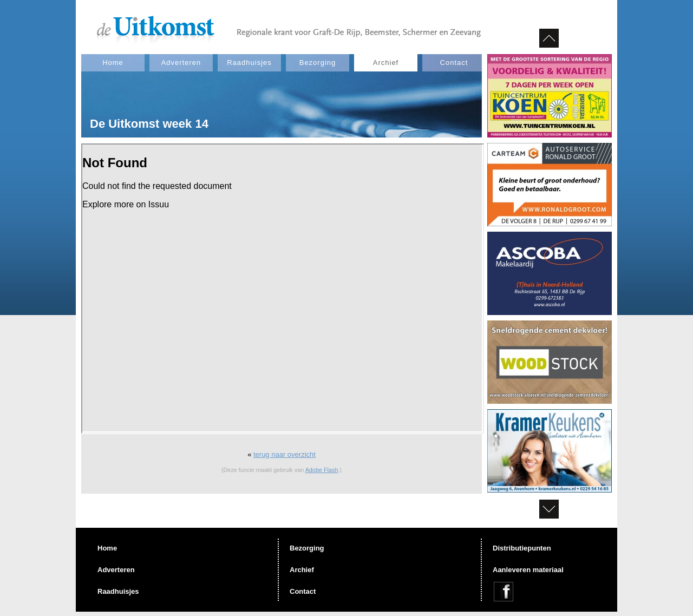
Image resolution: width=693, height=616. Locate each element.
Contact (454, 63)
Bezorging (318, 63)
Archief (386, 63)
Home (113, 63)
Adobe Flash (322, 470)
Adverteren (181, 63)
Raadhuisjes (249, 63)
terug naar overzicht (285, 454)
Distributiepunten (522, 548)
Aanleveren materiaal (528, 570)
